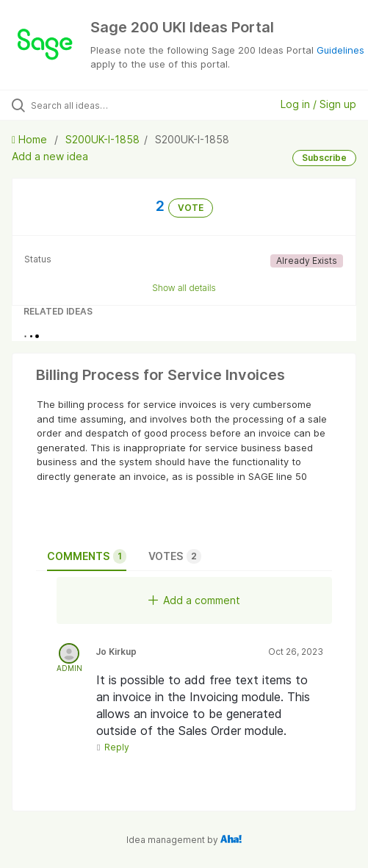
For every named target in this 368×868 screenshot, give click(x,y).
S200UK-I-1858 (102, 139)
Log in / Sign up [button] (318, 104)
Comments (87, 556)
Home (31, 139)
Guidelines (340, 50)
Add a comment (194, 600)
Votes (175, 556)
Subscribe (324, 158)
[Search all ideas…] (111, 105)
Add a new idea (50, 156)
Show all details (184, 288)
